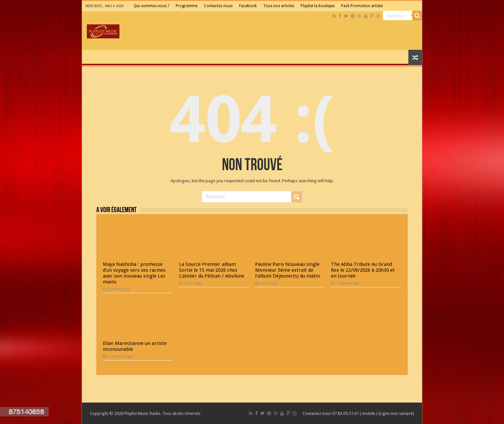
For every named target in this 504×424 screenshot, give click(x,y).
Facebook (248, 6)
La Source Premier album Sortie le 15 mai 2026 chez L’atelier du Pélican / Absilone (212, 270)
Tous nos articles (279, 6)
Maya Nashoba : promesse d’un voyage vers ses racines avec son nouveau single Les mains (134, 273)
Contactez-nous (218, 6)
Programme (187, 6)
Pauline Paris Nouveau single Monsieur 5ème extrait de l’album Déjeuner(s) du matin (287, 270)
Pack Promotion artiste (362, 6)
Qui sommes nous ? (151, 6)
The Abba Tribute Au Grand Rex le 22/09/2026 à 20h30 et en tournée (363, 270)
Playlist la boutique (318, 6)
